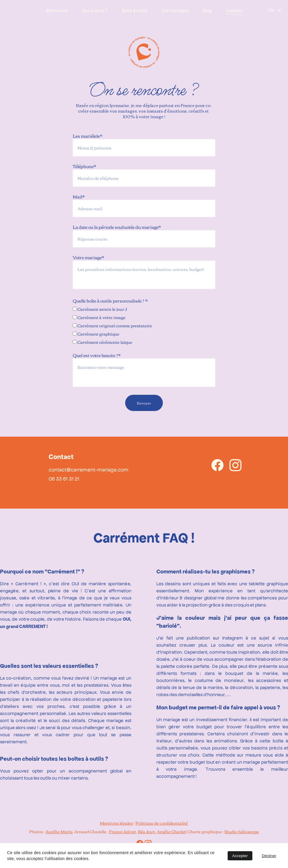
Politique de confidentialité (162, 823)
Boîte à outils (134, 10)
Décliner (269, 856)
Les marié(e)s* (88, 136)
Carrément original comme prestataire (112, 325)
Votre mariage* (88, 257)
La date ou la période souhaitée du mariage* (117, 227)
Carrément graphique (96, 334)
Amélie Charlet (171, 831)
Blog (207, 10)
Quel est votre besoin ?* (97, 355)
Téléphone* (85, 166)
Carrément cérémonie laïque (102, 342)
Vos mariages (175, 10)
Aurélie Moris (59, 831)
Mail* (79, 196)
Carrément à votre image (99, 317)
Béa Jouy (147, 831)
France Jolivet (123, 831)
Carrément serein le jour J (100, 309)
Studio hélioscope (242, 831)
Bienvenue (57, 10)
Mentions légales (116, 823)
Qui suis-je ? (95, 10)
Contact (234, 10)
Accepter (240, 856)
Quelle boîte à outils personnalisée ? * (110, 300)
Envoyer (144, 403)
